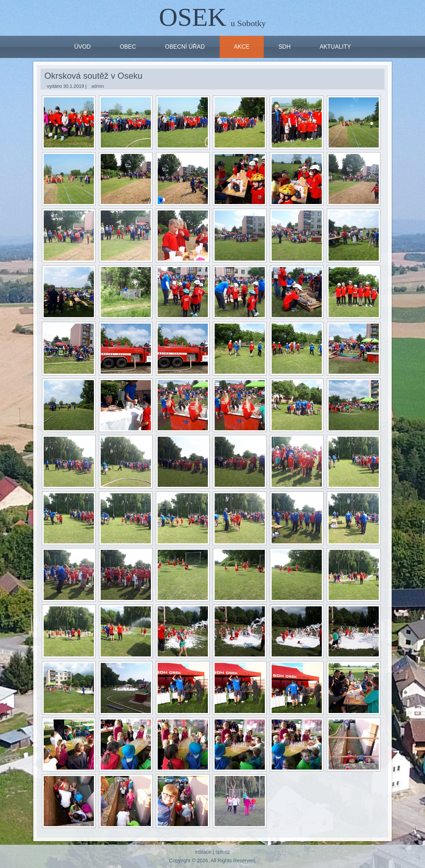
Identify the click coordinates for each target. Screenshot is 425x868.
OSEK (193, 17)
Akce (242, 47)
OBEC (128, 47)
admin (98, 86)
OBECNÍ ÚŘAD (185, 47)
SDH (285, 47)
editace (203, 852)
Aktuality (335, 47)
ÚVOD (82, 47)
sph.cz (223, 852)
